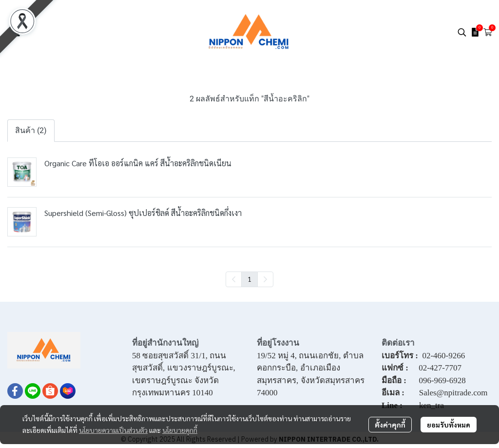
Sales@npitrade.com (453, 393)
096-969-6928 (442, 380)
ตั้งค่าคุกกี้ (390, 425)
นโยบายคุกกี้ (180, 430)
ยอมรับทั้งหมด (449, 425)
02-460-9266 (443, 356)
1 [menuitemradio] (249, 279)
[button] (462, 32)
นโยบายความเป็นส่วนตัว (113, 430)
